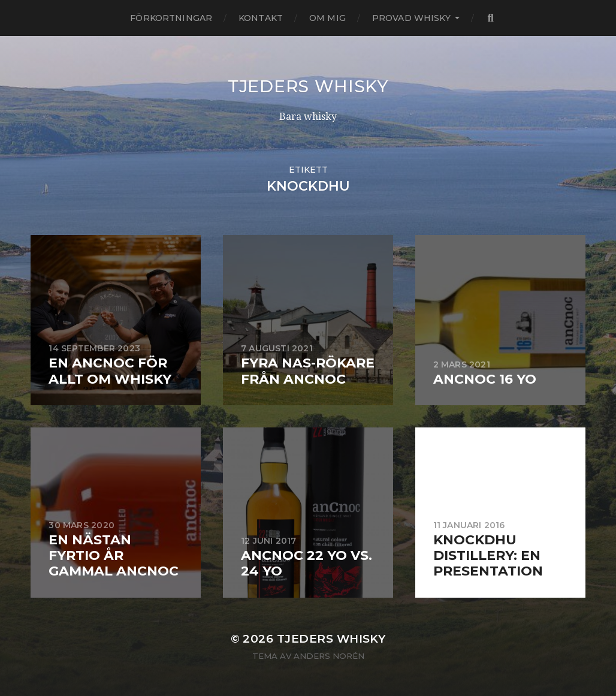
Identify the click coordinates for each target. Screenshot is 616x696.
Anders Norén (329, 656)
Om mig (327, 18)
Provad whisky (411, 18)
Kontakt (261, 18)
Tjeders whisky (308, 86)
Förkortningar (171, 18)
